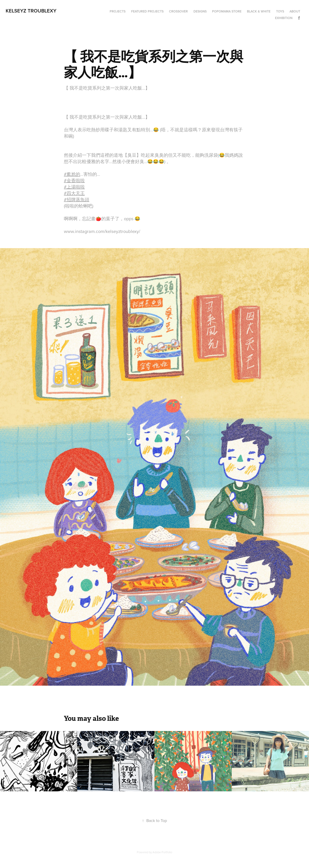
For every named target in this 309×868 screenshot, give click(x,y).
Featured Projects (147, 11)
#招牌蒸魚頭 (77, 199)
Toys (280, 11)
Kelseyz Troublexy (31, 11)
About (295, 11)
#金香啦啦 (74, 180)
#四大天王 (74, 193)
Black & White (259, 11)
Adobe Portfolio (162, 852)
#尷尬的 (72, 174)
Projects (118, 11)
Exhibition (284, 18)
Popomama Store (227, 11)
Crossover (178, 11)
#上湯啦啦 (74, 187)
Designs (200, 11)
